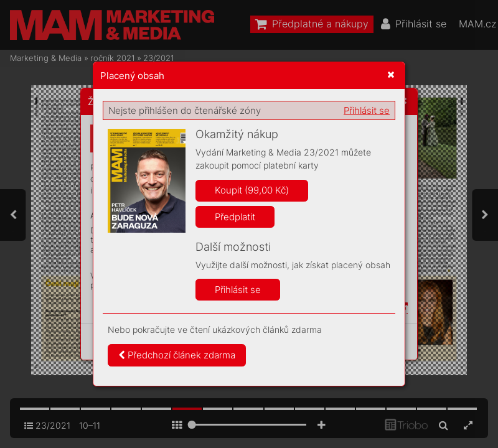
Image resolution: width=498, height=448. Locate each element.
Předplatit (235, 217)
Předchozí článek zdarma (177, 355)
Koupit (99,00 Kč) (252, 190)
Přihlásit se (367, 110)
